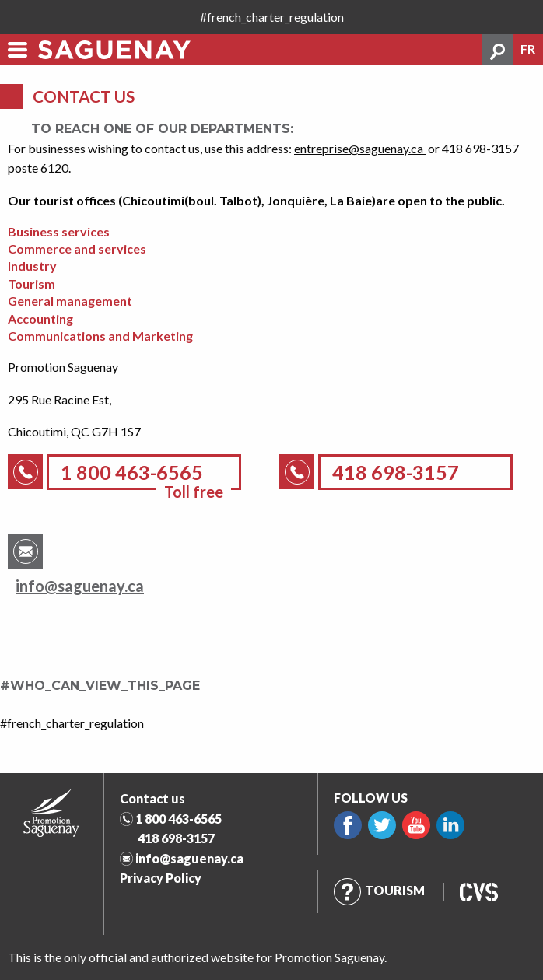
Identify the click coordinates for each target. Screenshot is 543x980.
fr (528, 49)
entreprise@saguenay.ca (360, 148)
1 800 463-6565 (179, 819)
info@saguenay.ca (80, 586)
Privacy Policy (161, 878)
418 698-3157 (176, 838)
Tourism (379, 890)
